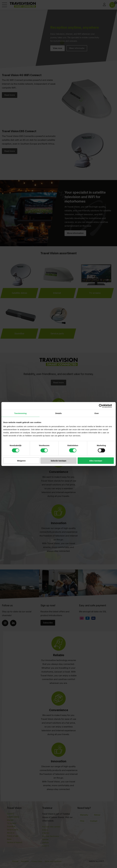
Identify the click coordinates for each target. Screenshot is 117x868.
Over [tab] (97, 413)
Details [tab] (59, 413)
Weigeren (21, 461)
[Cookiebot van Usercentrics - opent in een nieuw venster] (103, 406)
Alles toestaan (96, 461)
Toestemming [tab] (20, 413)
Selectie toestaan (58, 461)
